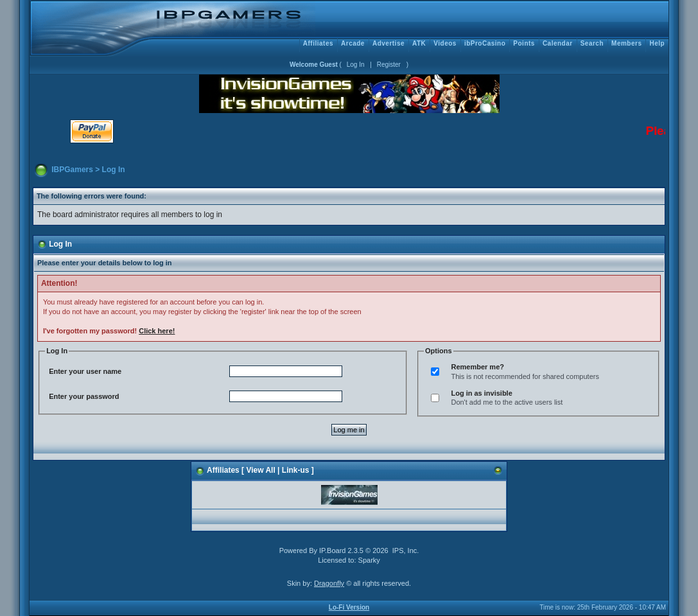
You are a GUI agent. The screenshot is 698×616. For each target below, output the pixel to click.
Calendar (558, 43)
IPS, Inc (405, 550)
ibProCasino (485, 43)
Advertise (388, 43)
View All (260, 470)
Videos (445, 43)
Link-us (296, 470)
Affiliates (318, 43)
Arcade (353, 43)
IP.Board (332, 550)
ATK (419, 43)
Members (626, 43)
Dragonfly (329, 583)
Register (389, 65)
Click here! (157, 331)
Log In (356, 65)
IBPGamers (72, 170)
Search (592, 43)
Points (524, 43)
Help (657, 43)
